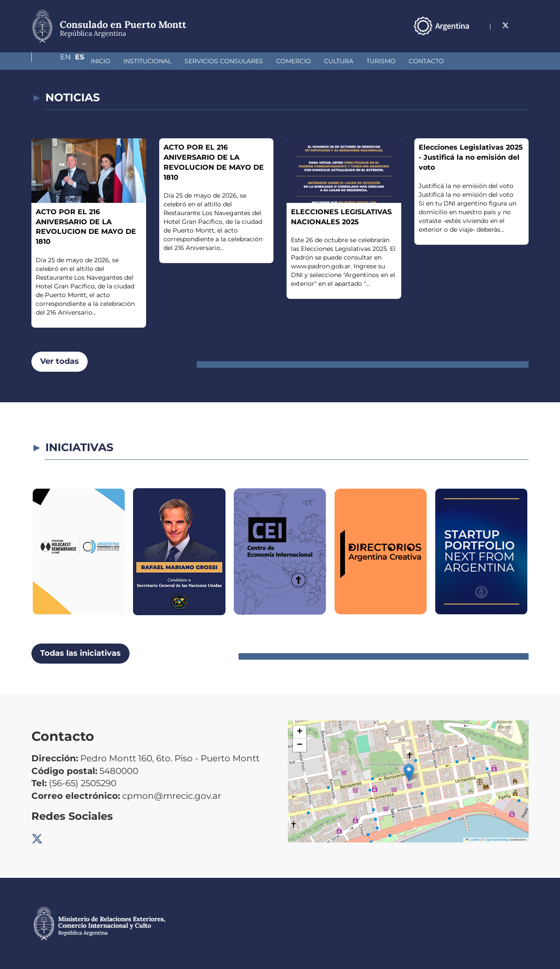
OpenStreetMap (497, 840)
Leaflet (472, 840)
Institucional (101, 61)
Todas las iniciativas (80, 653)
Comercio (247, 61)
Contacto (380, 61)
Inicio (54, 61)
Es (524, 26)
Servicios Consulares (178, 61)
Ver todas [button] (60, 361)
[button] (409, 772)
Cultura (292, 61)
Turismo (335, 61)
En (506, 26)
